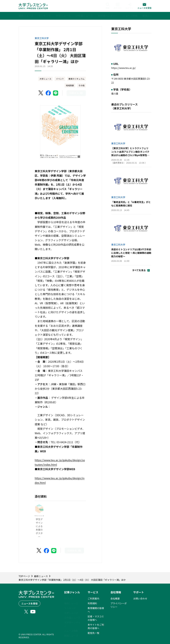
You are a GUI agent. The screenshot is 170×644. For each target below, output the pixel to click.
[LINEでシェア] (56, 93)
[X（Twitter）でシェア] (41, 93)
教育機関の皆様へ (96, 610)
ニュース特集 (71, 631)
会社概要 (115, 598)
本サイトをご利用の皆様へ (96, 626)
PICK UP (69, 598)
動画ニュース (71, 636)
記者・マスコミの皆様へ (96, 618)
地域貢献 (70, 85)
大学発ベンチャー (72, 624)
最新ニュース (71, 603)
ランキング (70, 608)
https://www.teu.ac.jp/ (123, 68)
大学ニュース (45, 79)
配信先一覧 (93, 633)
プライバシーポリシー (119, 605)
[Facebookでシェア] (48, 93)
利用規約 (92, 603)
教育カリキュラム (77, 79)
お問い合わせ (140, 598)
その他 (82, 85)
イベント (60, 79)
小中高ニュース (72, 618)
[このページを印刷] (76, 93)
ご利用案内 (93, 598)
